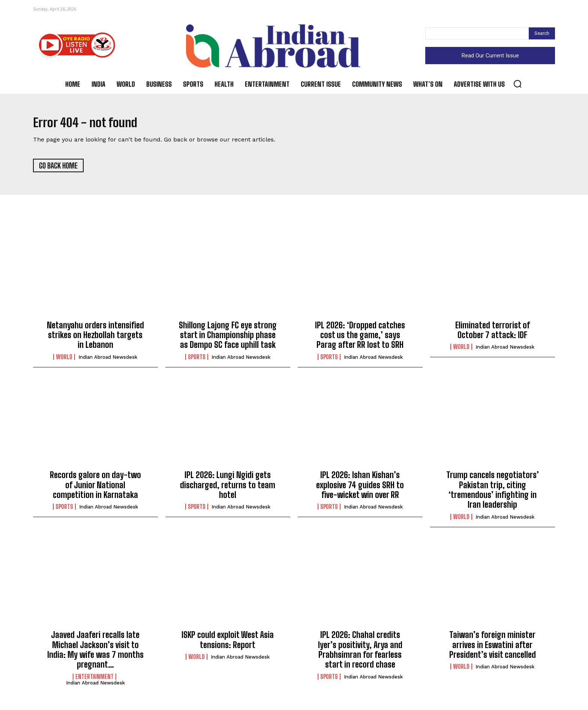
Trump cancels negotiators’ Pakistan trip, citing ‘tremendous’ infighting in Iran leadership (493, 493)
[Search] (542, 33)
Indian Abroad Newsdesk (108, 360)
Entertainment (94, 680)
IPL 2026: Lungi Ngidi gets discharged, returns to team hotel (228, 488)
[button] (517, 84)
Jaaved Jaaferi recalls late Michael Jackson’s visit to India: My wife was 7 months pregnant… (95, 653)
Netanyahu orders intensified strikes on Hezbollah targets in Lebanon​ (95, 338)
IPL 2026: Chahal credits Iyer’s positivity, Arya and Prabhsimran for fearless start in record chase (360, 653)
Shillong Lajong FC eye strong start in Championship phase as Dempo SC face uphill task (228, 338)
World (64, 360)
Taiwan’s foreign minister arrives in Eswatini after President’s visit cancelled (493, 648)
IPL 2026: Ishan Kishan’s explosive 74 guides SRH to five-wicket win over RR (360, 488)
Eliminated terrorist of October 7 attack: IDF (493, 333)
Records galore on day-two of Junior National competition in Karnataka (95, 488)
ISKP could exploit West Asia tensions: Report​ (228, 643)
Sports (197, 360)
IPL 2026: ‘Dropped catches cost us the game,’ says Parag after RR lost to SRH (360, 338)
